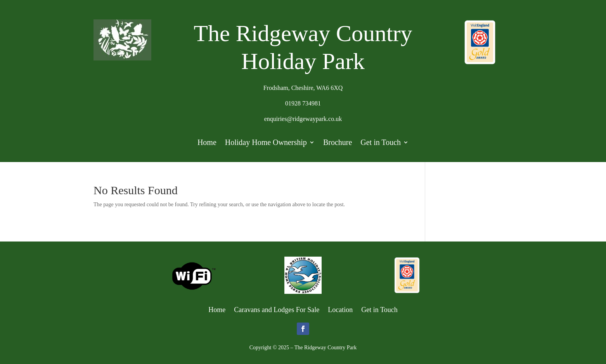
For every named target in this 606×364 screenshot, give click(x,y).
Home (207, 143)
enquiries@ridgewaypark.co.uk (303, 119)
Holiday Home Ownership (266, 143)
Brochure (338, 143)
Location (340, 309)
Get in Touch (381, 143)
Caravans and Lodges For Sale (277, 309)
